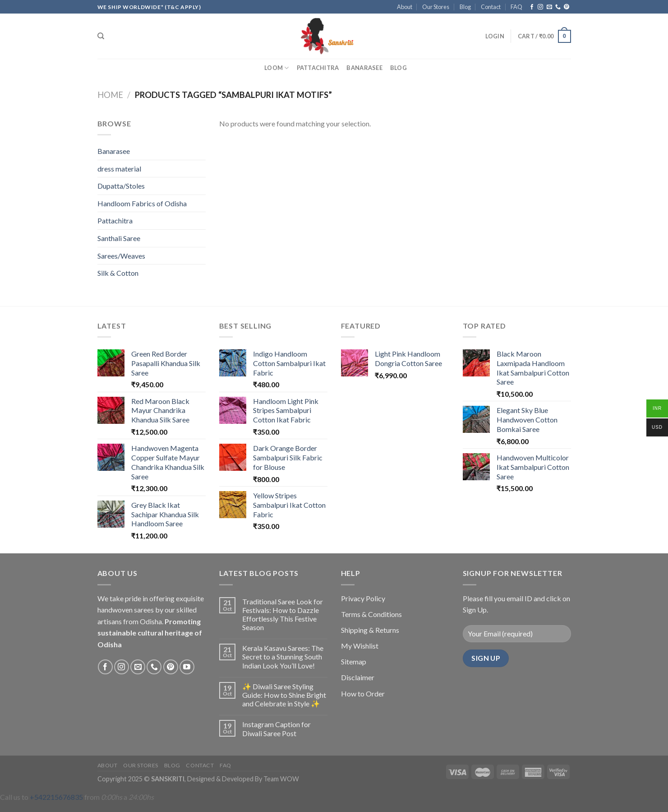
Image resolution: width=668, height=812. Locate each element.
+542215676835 (56, 797)
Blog (465, 7)
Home (110, 95)
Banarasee (364, 68)
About (405, 7)
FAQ (516, 7)
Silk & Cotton (118, 273)
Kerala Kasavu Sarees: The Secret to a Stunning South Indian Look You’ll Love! (283, 657)
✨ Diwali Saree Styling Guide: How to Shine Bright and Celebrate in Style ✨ (284, 695)
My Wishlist (360, 646)
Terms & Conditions (371, 614)
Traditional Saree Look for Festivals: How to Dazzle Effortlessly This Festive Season (283, 615)
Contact (491, 7)
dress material (119, 169)
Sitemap (354, 661)
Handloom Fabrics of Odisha (142, 203)
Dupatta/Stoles (121, 186)
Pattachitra (318, 68)
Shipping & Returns (370, 630)
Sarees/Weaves (121, 256)
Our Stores (436, 7)
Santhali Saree (119, 238)
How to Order (363, 694)
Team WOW (281, 779)
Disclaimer (358, 677)
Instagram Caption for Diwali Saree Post (276, 728)
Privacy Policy (363, 598)
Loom (276, 68)
